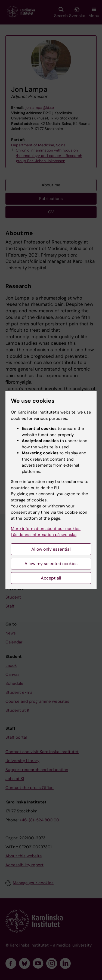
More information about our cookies (46, 529)
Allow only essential (51, 549)
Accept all (51, 578)
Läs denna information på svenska (44, 535)
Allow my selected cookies (51, 564)
